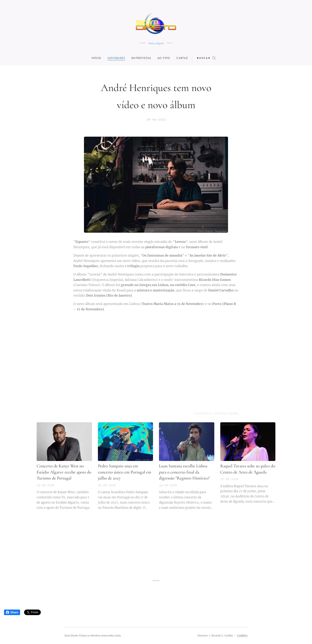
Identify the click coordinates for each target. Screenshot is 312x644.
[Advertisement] (156, 546)
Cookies (242, 635)
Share (12, 612)
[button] (213, 58)
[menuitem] (93, 58)
